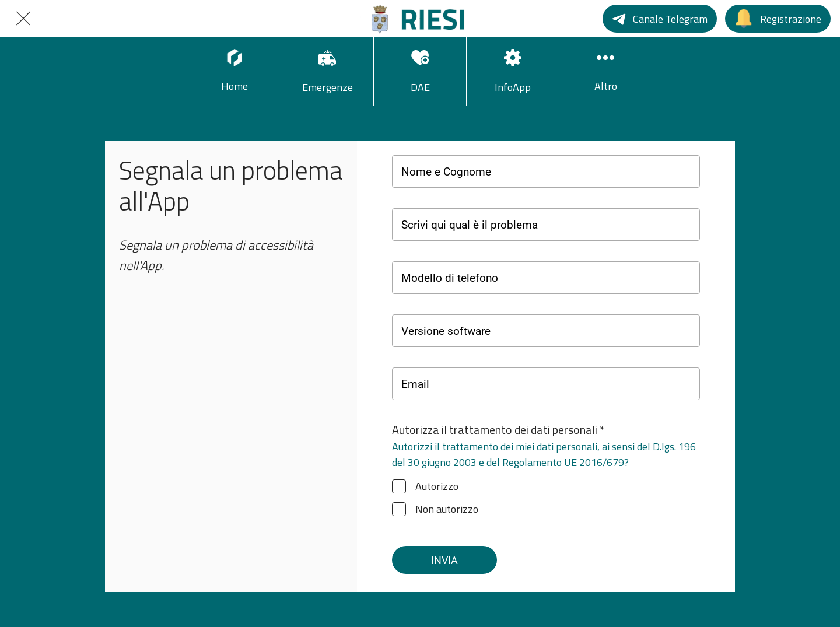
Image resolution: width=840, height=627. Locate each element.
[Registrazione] (778, 19)
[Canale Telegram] (660, 19)
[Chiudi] (23, 19)
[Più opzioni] (605, 71)
